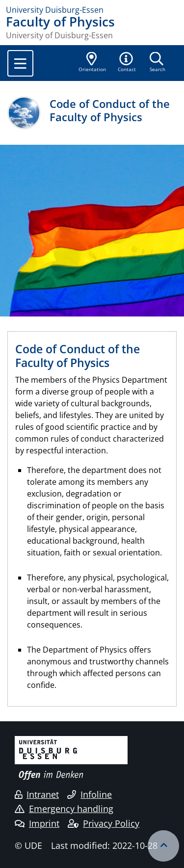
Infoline (90, 794)
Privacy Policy (104, 823)
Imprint (37, 823)
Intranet (37, 794)
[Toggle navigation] (20, 63)
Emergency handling (64, 809)
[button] (127, 63)
